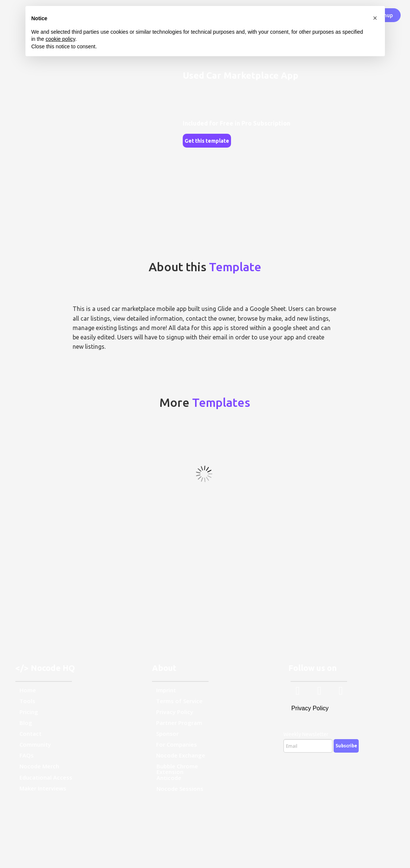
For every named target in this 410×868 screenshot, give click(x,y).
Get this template (207, 141)
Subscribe (346, 746)
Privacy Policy (310, 708)
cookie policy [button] (60, 39)
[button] (375, 18)
